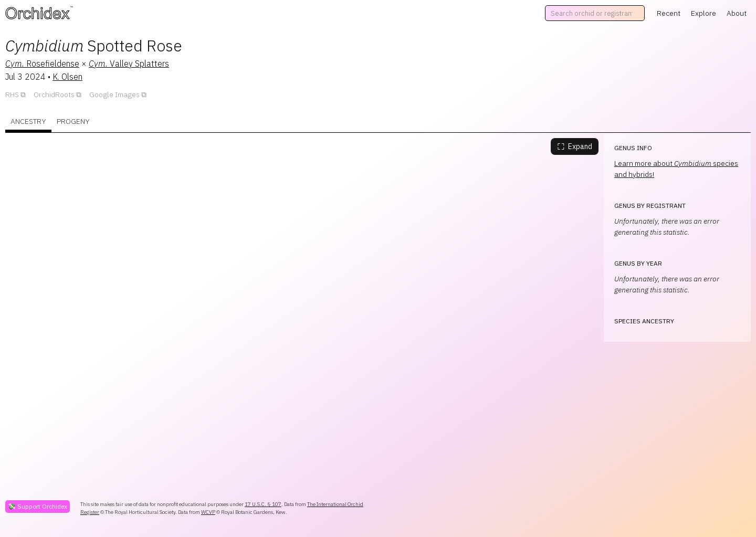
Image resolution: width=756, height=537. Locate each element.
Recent (669, 13)
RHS (12, 94)
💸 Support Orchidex (38, 506)
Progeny (73, 121)
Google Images (114, 94)
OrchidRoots (54, 94)
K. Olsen (67, 77)
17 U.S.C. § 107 (263, 504)
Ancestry (28, 121)
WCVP (208, 512)
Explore (703, 13)
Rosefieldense (42, 64)
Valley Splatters (129, 64)
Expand (575, 146)
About (737, 13)
